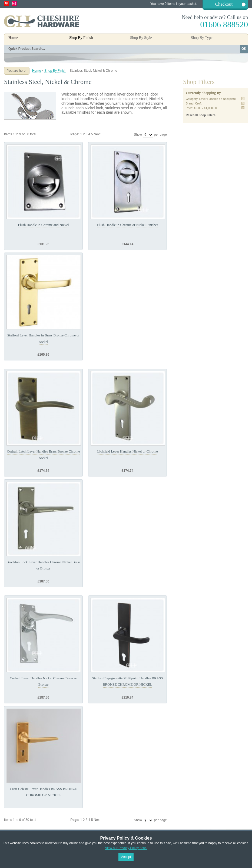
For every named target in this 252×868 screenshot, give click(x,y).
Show (138, 135)
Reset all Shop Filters (201, 115)
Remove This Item (243, 99)
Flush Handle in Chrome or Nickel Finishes (127, 225)
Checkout (224, 4)
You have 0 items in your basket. (174, 4)
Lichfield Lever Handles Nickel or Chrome (127, 451)
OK (244, 49)
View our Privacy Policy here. (126, 848)
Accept (126, 857)
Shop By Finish (55, 71)
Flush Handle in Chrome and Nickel (43, 225)
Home (13, 38)
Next (97, 134)
